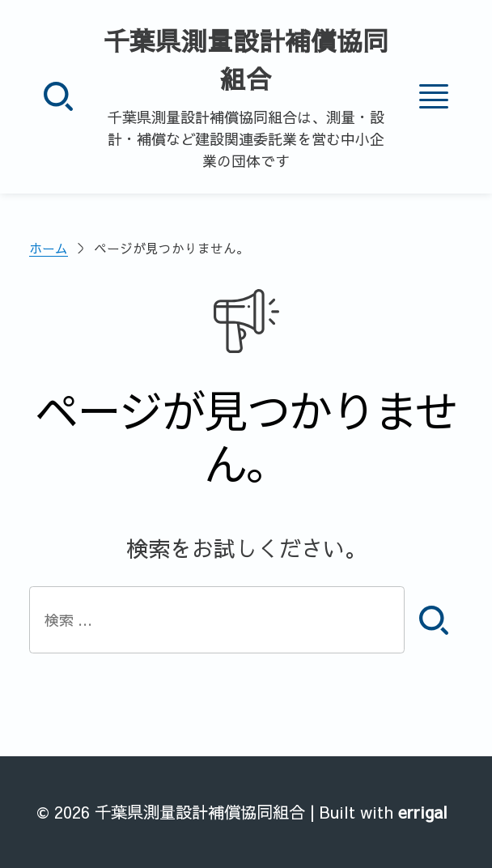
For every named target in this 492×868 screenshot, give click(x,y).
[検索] (58, 96)
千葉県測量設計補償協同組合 (246, 60)
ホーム (49, 248)
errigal (423, 812)
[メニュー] (434, 96)
